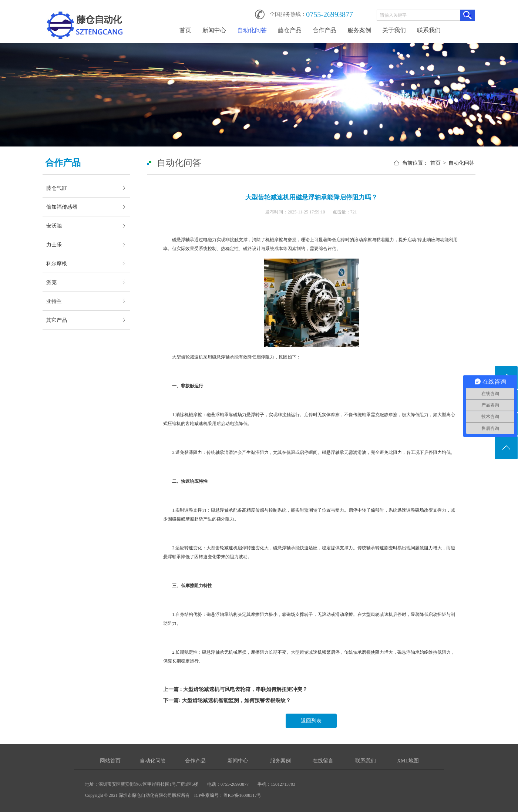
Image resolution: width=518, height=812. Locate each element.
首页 (185, 30)
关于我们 (394, 30)
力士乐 (54, 245)
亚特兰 (54, 301)
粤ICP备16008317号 (242, 795)
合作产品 (324, 30)
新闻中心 (214, 30)
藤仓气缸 (57, 188)
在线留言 (323, 761)
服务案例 (359, 30)
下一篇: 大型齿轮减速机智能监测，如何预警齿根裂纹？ (227, 700)
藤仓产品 (290, 30)
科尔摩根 (57, 263)
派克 (51, 282)
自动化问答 (252, 30)
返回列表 (311, 721)
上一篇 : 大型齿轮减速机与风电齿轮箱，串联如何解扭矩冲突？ (235, 689)
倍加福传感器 (62, 207)
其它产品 (57, 320)
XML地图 (408, 761)
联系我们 (429, 30)
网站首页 (110, 761)
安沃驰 (54, 226)
